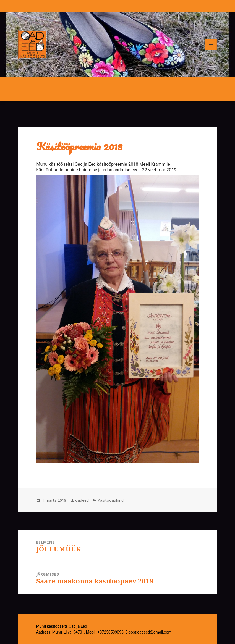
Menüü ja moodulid (211, 50)
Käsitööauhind (111, 500)
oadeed (82, 500)
